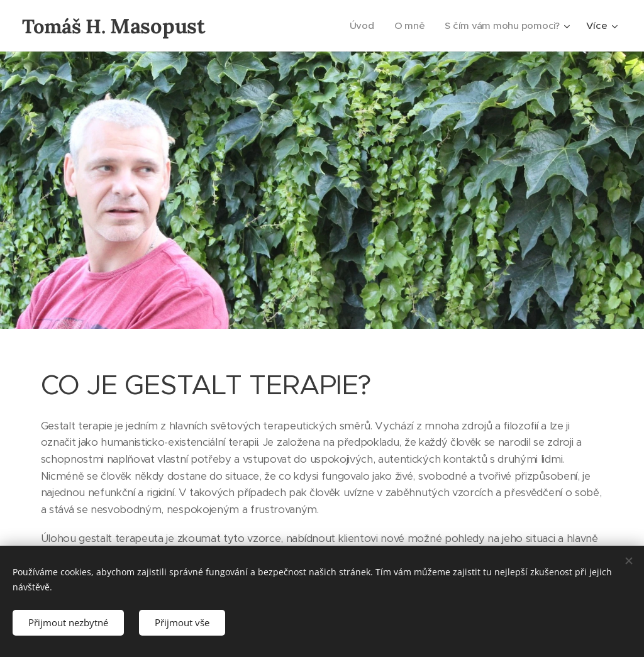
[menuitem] (361, 26)
